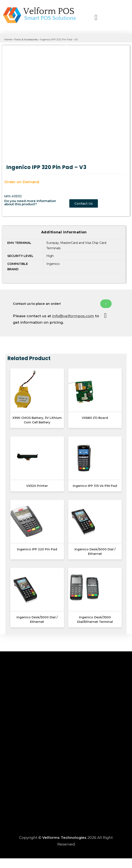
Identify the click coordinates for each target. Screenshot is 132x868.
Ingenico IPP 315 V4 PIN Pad (95, 486)
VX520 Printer (37, 486)
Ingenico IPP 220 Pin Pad (37, 549)
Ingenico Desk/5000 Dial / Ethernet (95, 552)
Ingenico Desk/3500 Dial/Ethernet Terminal (95, 620)
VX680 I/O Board (95, 418)
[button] (85, 18)
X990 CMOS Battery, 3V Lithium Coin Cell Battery (37, 420)
